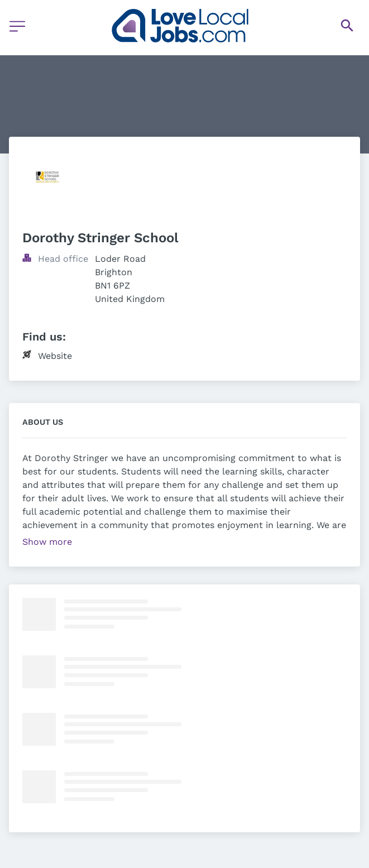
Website (55, 356)
